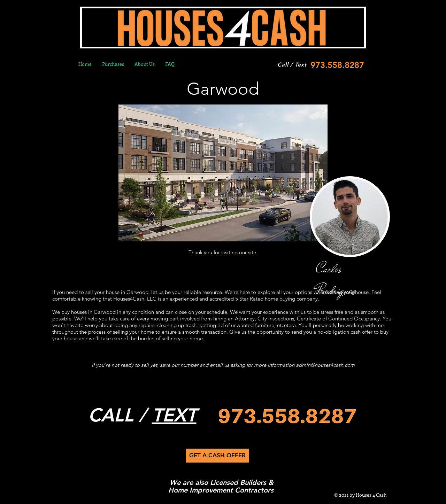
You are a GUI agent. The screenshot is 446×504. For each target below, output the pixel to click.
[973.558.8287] (335, 65)
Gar (98, 312)
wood (109, 312)
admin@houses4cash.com (325, 365)
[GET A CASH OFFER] (217, 456)
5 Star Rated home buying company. (277, 299)
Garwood (223, 89)
